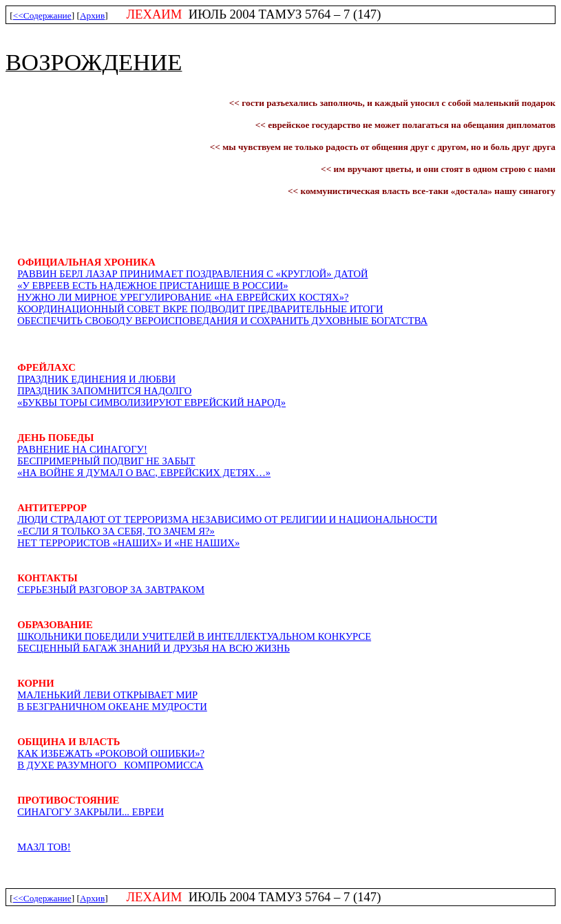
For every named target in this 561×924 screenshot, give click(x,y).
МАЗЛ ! (44, 847)
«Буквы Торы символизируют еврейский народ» (151, 402)
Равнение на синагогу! (82, 449)
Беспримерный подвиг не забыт (106, 461)
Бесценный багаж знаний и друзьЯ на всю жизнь (154, 648)
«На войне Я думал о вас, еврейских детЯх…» (144, 473)
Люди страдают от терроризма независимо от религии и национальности (227, 519)
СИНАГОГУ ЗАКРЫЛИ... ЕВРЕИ (91, 812)
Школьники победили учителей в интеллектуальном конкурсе (194, 636)
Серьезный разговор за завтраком (111, 590)
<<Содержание (42, 15)
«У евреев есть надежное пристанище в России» (152, 286)
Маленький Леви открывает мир (107, 695)
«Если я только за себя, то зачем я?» (116, 531)
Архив (92, 15)
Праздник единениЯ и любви (96, 379)
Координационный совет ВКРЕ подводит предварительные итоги (200, 309)
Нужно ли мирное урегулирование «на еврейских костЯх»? (183, 297)
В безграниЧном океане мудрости (112, 707)
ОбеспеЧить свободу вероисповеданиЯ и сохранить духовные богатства (222, 321)
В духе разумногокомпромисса (110, 765)
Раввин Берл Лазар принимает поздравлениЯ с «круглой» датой (192, 274)
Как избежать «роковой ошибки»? (111, 753)
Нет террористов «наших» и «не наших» (128, 543)
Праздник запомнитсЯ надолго (104, 391)
